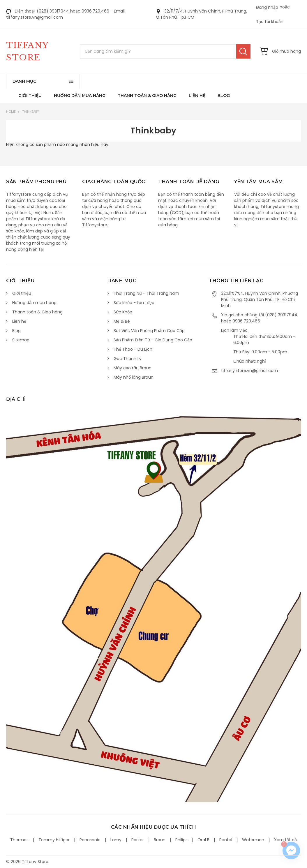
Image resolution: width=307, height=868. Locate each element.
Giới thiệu (30, 96)
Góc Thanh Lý (128, 359)
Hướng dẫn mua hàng (80, 96)
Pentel (226, 840)
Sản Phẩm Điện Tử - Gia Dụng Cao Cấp (153, 340)
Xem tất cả (285, 840)
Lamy (116, 840)
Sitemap (21, 340)
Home (11, 112)
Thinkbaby (31, 112)
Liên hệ (197, 96)
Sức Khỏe (123, 312)
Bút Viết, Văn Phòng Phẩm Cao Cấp (149, 331)
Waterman (253, 840)
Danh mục (24, 81)
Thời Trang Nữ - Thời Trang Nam (146, 293)
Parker (138, 840)
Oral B (203, 840)
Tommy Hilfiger (54, 840)
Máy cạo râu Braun (133, 368)
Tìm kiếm (243, 51)
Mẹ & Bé (122, 321)
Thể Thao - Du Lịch (133, 349)
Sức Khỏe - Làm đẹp (134, 303)
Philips (181, 840)
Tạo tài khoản (270, 22)
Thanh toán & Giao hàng (147, 96)
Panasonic (90, 840)
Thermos (19, 840)
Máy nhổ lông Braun (134, 377)
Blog (224, 96)
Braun (160, 840)
